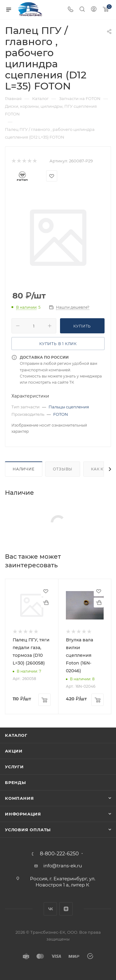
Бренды (15, 782)
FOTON (61, 414)
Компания (19, 798)
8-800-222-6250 (59, 854)
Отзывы (63, 469)
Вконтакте (50, 909)
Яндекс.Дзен (66, 909)
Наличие (24, 469)
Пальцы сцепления (69, 407)
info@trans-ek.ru (63, 866)
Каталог (16, 735)
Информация (23, 814)
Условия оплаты (28, 830)
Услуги (14, 767)
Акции (14, 751)
